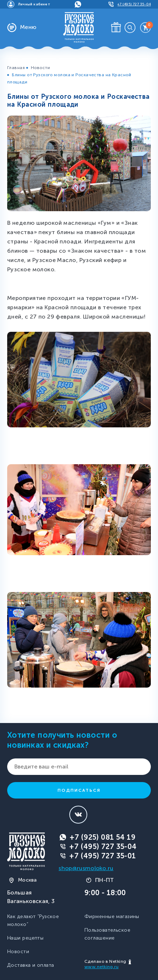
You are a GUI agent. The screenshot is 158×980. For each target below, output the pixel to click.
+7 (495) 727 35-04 (103, 846)
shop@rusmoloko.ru (86, 868)
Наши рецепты (25, 938)
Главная (16, 68)
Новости (40, 68)
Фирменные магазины (112, 916)
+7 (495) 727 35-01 (103, 856)
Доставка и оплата (31, 965)
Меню (28, 27)
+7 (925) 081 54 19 (103, 837)
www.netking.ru (101, 967)
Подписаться (79, 790)
